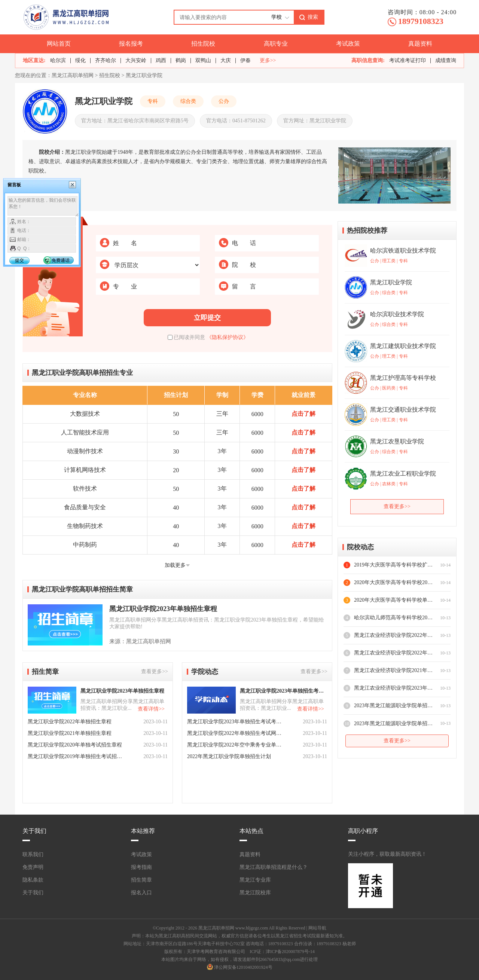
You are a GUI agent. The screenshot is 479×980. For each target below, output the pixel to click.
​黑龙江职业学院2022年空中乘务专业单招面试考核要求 (235, 745)
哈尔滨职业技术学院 (397, 314)
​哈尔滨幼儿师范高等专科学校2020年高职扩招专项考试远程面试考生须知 (393, 618)
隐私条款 (33, 880)
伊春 (245, 60)
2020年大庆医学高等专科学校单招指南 (393, 600)
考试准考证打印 (408, 60)
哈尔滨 (58, 60)
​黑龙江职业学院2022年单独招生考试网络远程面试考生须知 (235, 733)
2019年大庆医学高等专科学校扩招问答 (393, 565)
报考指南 (141, 867)
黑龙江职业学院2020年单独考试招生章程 (75, 745)
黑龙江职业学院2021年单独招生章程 (70, 733)
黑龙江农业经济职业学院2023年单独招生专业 (393, 688)
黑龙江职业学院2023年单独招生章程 (163, 609)
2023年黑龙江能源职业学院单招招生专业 (393, 723)
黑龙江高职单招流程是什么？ (274, 867)
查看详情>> (151, 709)
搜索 (313, 17)
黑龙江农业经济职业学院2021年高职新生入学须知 (393, 670)
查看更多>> (155, 671)
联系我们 (33, 854)
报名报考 (131, 44)
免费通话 (61, 260)
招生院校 (203, 44)
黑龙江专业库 (255, 880)
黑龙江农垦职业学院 (397, 441)
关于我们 (33, 893)
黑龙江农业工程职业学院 (403, 474)
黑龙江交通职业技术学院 (403, 410)
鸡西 (161, 60)
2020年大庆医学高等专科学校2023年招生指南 (393, 582)
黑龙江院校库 (255, 893)
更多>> (268, 61)
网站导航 (317, 928)
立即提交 (207, 318)
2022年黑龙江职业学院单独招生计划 (229, 756)
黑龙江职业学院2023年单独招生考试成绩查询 (283, 691)
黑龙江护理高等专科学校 (403, 378)
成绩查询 (446, 60)
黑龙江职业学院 (144, 75)
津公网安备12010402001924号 (243, 967)
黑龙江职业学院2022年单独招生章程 (70, 722)
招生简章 (141, 880)
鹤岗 (181, 60)
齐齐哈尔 (106, 60)
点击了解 (303, 414)
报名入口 (141, 893)
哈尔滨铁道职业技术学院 (403, 251)
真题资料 (420, 44)
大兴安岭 (136, 60)
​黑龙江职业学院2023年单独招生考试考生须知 (235, 722)
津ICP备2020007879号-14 (290, 952)
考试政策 (348, 44)
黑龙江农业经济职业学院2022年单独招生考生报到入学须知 (393, 653)
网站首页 (59, 44)
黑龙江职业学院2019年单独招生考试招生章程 (76, 756)
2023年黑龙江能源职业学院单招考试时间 (393, 706)
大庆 (226, 60)
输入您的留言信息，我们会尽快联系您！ (43, 207)
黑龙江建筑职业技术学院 (403, 346)
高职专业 (276, 44)
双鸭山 (203, 60)
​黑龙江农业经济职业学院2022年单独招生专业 (393, 635)
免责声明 (33, 867)
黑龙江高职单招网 (73, 75)
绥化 (80, 60)
